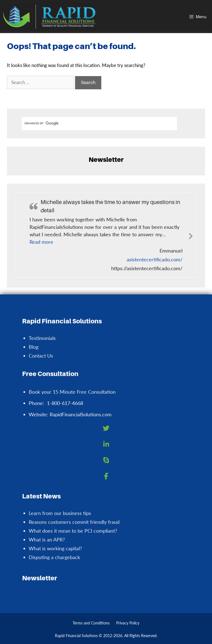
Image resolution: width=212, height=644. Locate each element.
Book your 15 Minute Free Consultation (72, 392)
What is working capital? (55, 548)
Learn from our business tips (60, 513)
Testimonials (42, 338)
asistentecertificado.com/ (155, 259)
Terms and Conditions (91, 623)
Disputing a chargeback (54, 557)
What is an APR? (47, 540)
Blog (34, 347)
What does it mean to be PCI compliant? (73, 531)
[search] (99, 124)
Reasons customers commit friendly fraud (74, 522)
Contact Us (41, 356)
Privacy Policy (128, 623)
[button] (41, 242)
